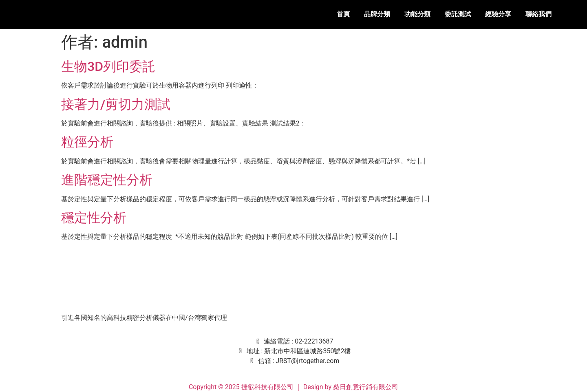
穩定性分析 (94, 218)
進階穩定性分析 (107, 180)
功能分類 (417, 14)
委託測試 (458, 14)
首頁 (343, 14)
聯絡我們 (538, 14)
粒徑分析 (87, 142)
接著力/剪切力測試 (116, 104)
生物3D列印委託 (108, 66)
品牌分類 (377, 14)
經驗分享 (498, 14)
